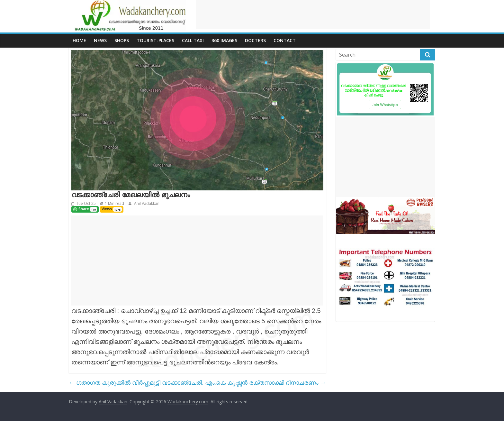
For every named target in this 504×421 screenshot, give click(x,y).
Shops (122, 40)
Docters (255, 40)
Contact (285, 40)
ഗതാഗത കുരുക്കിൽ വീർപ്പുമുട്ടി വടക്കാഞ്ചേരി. (136, 382)
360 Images (224, 40)
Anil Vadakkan (146, 203)
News (100, 40)
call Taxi (193, 40)
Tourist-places (155, 40)
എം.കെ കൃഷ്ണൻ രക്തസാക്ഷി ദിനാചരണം (265, 382)
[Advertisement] (313, 14)
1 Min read (114, 203)
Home (79, 40)
